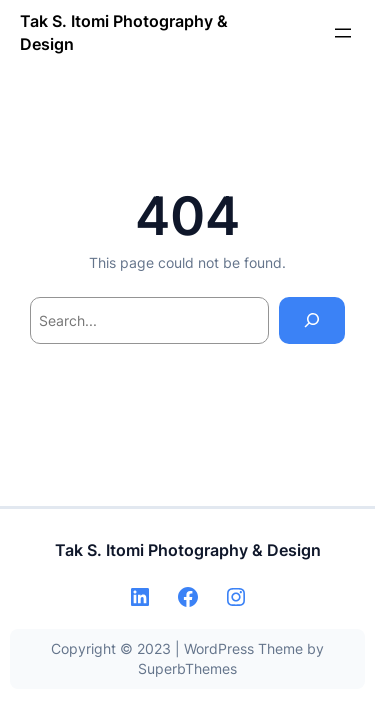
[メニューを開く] (343, 33)
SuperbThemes (187, 668)
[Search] (312, 320)
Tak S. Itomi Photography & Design (188, 550)
